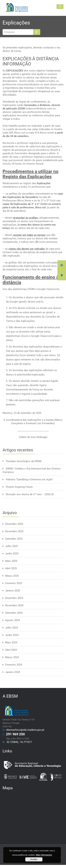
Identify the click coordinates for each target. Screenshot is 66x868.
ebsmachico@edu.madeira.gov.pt (24, 730)
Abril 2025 (11, 568)
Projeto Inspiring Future (19, 487)
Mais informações (44, 855)
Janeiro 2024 (13, 672)
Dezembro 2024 (14, 598)
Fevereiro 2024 (14, 665)
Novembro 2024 (14, 605)
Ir (37, 32)
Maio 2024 (11, 642)
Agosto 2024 (12, 620)
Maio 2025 (11, 561)
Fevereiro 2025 (14, 583)
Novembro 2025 (14, 531)
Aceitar (34, 859)
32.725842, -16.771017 (18, 742)
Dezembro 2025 (14, 524)
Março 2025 (12, 576)
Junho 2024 (12, 635)
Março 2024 (12, 657)
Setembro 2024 (14, 613)
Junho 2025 (12, 554)
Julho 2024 (11, 628)
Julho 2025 (11, 546)
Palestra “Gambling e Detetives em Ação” (29, 479)
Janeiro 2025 (13, 591)
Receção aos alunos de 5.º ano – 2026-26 (30, 494)
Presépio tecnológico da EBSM (24, 461)
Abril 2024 (11, 650)
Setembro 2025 (14, 539)
